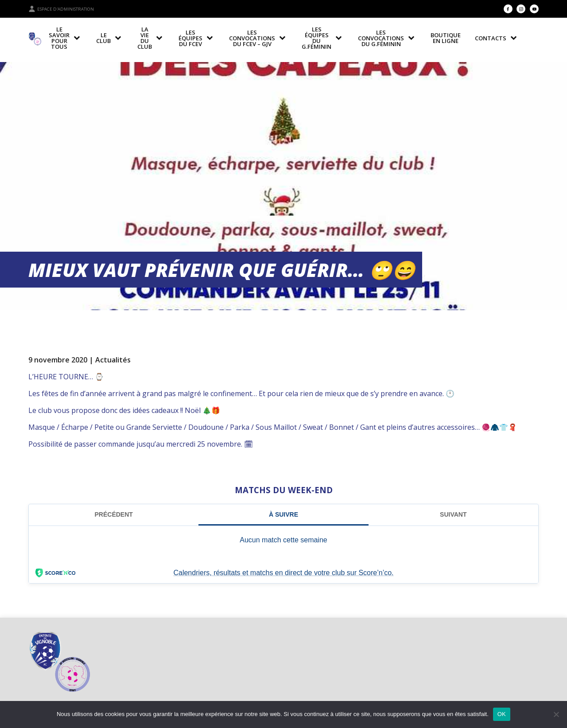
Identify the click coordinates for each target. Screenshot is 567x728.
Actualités (113, 360)
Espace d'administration (61, 9)
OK (502, 714)
